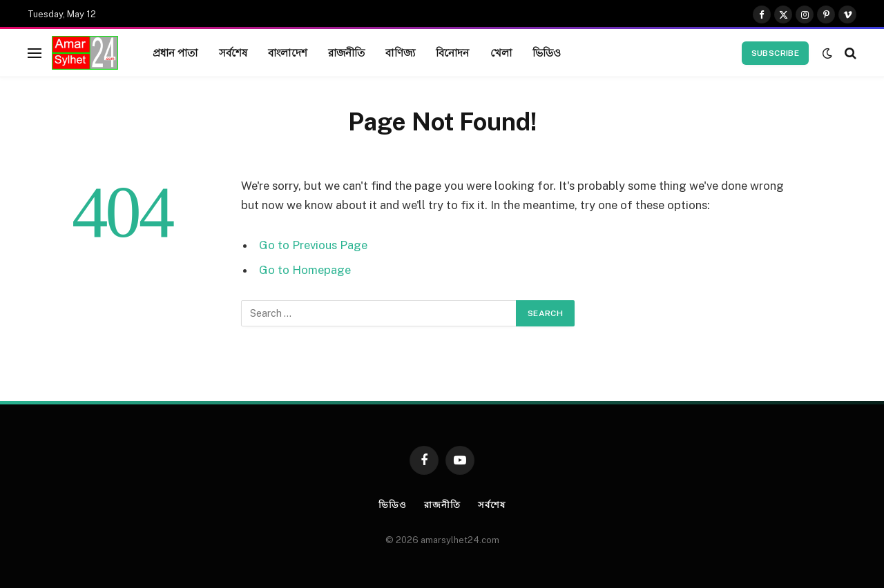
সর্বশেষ (233, 52)
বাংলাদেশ (288, 52)
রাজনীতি (347, 52)
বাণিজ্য (400, 52)
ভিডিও (547, 52)
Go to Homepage (305, 270)
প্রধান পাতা (175, 52)
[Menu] (35, 53)
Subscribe (775, 53)
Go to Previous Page (313, 245)
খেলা (501, 52)
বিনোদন (453, 52)
